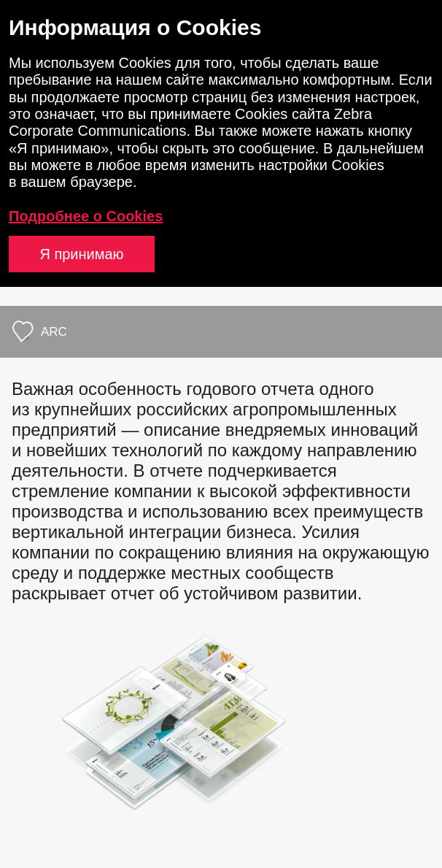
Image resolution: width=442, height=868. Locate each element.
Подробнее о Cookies (86, 216)
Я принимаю (81, 254)
